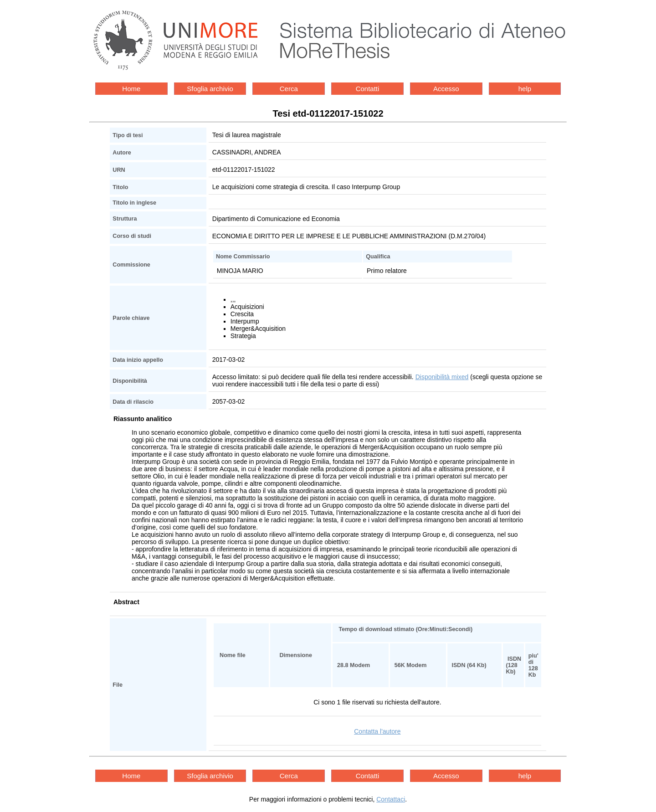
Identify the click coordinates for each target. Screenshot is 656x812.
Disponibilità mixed (442, 377)
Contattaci (391, 799)
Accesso (446, 89)
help (525, 89)
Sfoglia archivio (210, 89)
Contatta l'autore (377, 731)
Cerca (289, 89)
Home (131, 89)
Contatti (368, 89)
